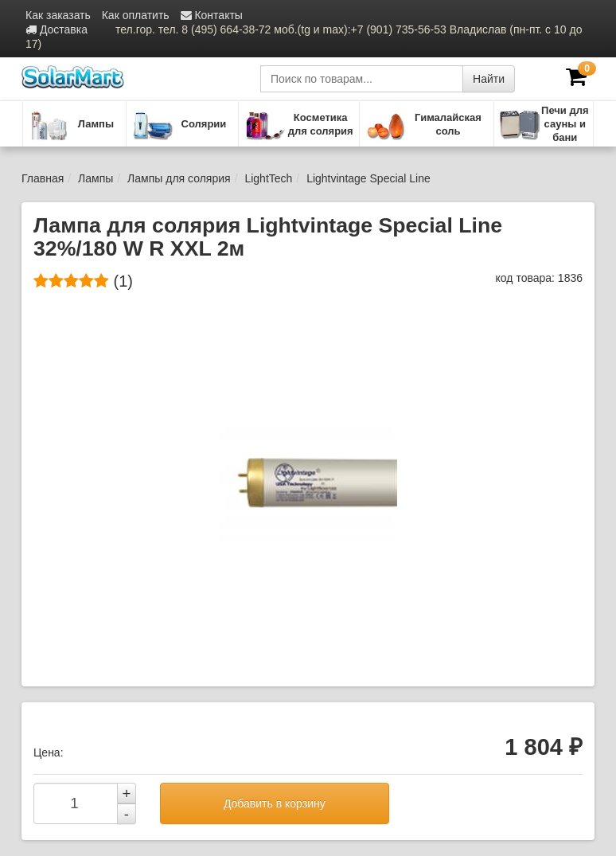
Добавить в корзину (275, 803)
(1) (83, 281)
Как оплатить (136, 15)
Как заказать (58, 15)
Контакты (212, 15)
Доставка (57, 29)
